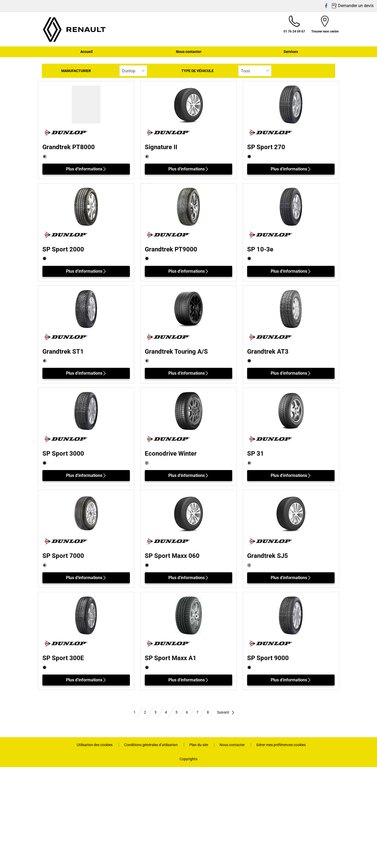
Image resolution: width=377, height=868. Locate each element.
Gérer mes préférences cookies (281, 745)
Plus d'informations (86, 169)
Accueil (87, 52)
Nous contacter (189, 52)
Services (291, 52)
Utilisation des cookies (95, 745)
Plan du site (199, 745)
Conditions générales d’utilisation (151, 745)
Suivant (226, 712)
